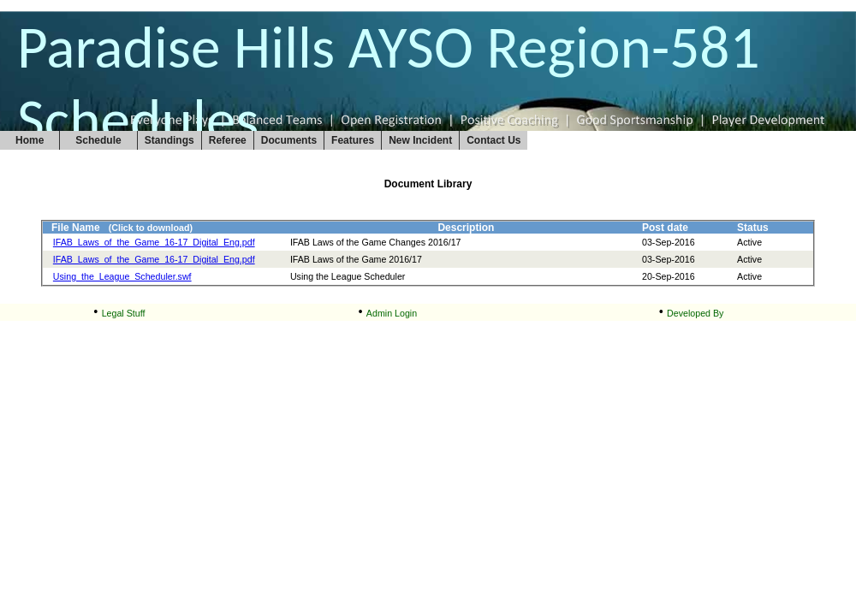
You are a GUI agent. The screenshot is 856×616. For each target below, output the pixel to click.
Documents (289, 140)
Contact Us (493, 140)
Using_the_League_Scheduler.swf (122, 276)
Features (353, 140)
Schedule (98, 140)
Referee (228, 140)
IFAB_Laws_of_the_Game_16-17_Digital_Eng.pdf (154, 242)
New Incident (420, 140)
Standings (169, 140)
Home (30, 140)
